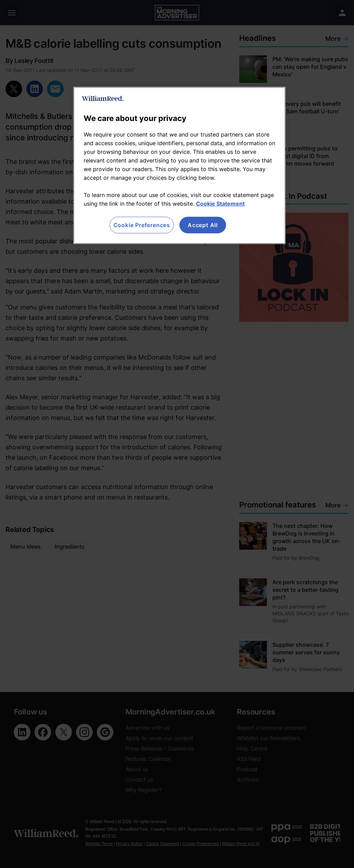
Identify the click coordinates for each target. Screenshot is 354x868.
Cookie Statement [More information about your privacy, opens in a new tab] (220, 204)
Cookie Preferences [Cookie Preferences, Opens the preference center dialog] (142, 225)
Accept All (203, 225)
